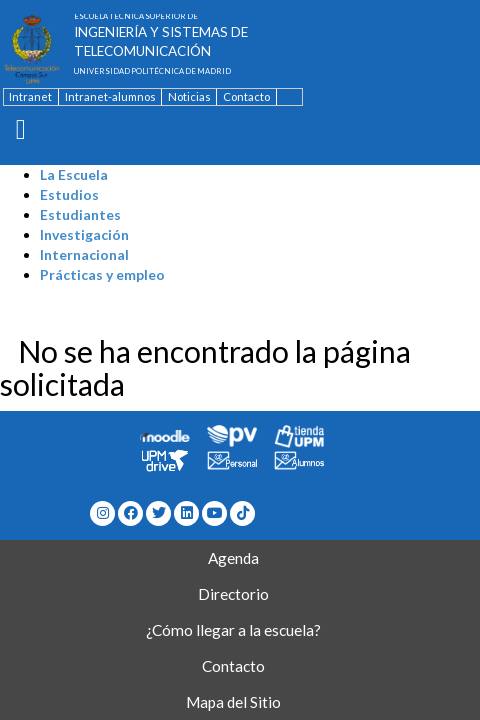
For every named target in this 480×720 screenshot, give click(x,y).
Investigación (84, 234)
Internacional (84, 254)
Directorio (233, 594)
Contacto (246, 96)
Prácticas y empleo (102, 274)
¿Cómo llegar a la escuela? (233, 630)
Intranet (30, 96)
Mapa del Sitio (233, 702)
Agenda (233, 558)
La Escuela (74, 174)
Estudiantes (80, 214)
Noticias (189, 96)
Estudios (69, 194)
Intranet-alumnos (110, 96)
